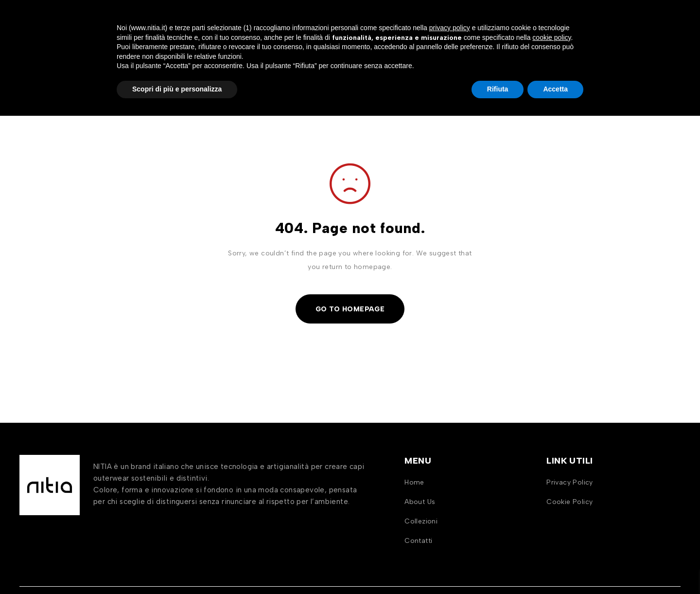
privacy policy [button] (450, 506)
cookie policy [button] (551, 516)
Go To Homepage (350, 309)
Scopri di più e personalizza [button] (177, 567)
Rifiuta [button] (498, 567)
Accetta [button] (555, 567)
